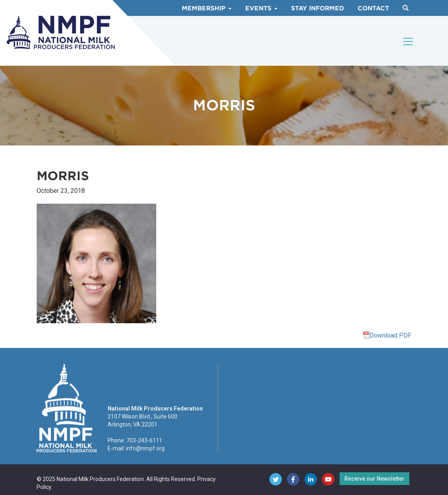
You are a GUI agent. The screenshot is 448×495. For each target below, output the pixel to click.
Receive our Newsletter (374, 479)
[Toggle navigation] (409, 41)
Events (261, 8)
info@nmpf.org (145, 448)
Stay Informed (317, 8)
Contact (373, 8)
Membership (207, 8)
